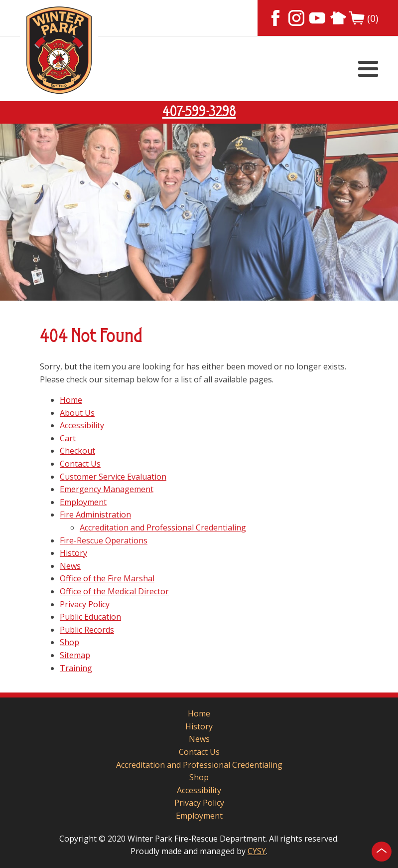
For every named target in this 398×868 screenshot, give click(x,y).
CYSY (257, 851)
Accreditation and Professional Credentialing (163, 527)
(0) (363, 18)
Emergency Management (107, 489)
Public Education (90, 617)
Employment (83, 502)
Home (71, 400)
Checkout (77, 451)
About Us (77, 413)
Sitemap (75, 655)
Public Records (87, 630)
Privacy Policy (85, 604)
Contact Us (80, 464)
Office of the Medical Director (114, 591)
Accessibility (82, 425)
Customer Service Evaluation (113, 477)
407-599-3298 (199, 112)
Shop (69, 642)
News (70, 566)
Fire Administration (95, 515)
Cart (68, 438)
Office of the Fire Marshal (107, 578)
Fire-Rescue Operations (104, 540)
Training (76, 668)
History (73, 553)
